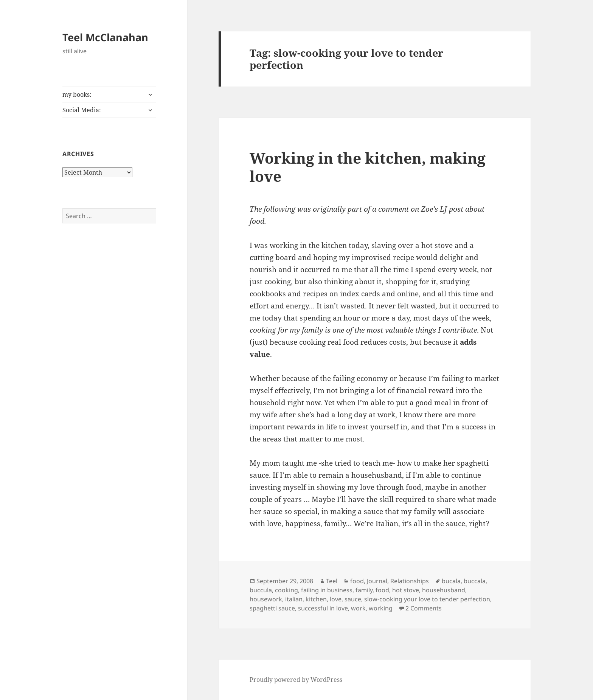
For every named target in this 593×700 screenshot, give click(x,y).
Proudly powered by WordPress (296, 680)
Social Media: (82, 110)
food (357, 581)
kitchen (316, 599)
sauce (353, 599)
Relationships (410, 581)
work (358, 608)
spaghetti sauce (272, 608)
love (336, 599)
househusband (444, 590)
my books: (77, 94)
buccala (475, 581)
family (364, 590)
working (381, 608)
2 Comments (424, 608)
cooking (286, 590)
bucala (451, 581)
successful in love (323, 608)
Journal (377, 581)
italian (294, 599)
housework (266, 599)
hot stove (406, 590)
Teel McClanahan (105, 37)
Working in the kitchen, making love (368, 167)
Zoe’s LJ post (442, 209)
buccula (261, 590)
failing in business (327, 590)
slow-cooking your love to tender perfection (427, 599)
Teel (332, 581)
